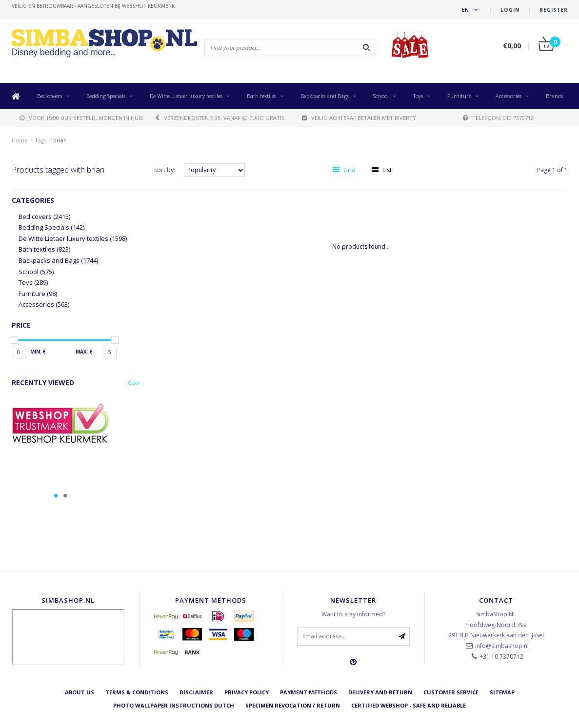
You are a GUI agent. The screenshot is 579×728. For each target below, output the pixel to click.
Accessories (509, 96)
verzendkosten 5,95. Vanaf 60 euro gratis (220, 118)
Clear (134, 383)
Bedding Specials (106, 96)
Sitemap (502, 692)
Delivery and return (380, 692)
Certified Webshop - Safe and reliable (409, 705)
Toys (418, 96)
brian (60, 140)
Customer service (451, 692)
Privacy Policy (247, 692)
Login (510, 10)
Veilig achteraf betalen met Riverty (359, 118)
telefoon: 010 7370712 (498, 118)
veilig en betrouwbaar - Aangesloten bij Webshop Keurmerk (93, 6)
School (381, 96)
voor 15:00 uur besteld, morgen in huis (81, 118)
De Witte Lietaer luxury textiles (186, 96)
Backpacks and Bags (325, 96)
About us (80, 692)
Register (554, 10)
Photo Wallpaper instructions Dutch (174, 705)
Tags (40, 140)
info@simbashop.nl (502, 646)
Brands (554, 96)
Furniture (459, 96)
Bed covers (50, 96)
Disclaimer (196, 692)
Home (20, 140)
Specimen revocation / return (293, 705)
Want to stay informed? (353, 614)
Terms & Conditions (137, 692)
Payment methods (309, 692)
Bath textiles (261, 96)
